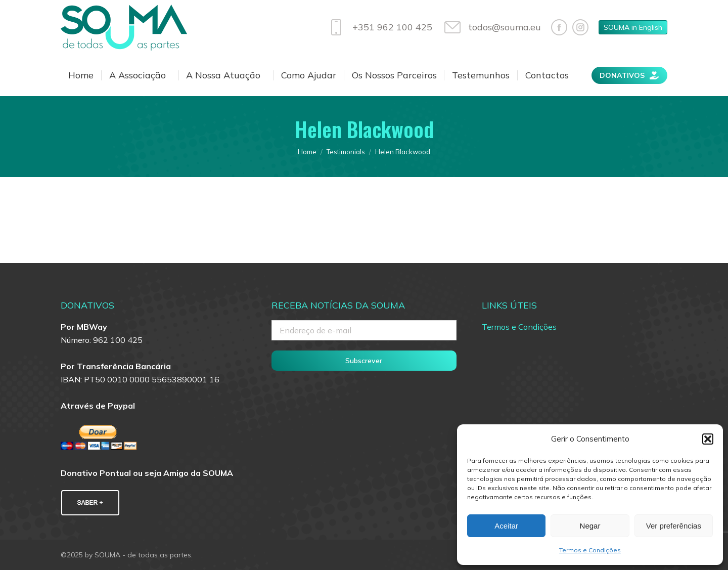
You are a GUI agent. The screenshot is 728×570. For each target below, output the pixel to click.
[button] (708, 439)
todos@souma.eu (492, 27)
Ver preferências (674, 526)
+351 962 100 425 (379, 27)
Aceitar (506, 526)
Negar (590, 526)
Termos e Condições (590, 550)
